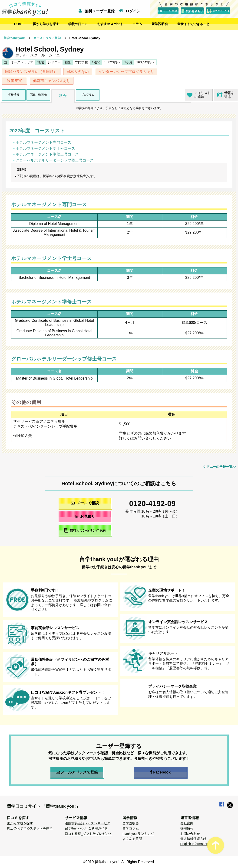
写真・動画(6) (38, 95)
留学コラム (131, 828)
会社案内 (187, 823)
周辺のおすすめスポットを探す (30, 828)
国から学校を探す (46, 24)
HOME (19, 24)
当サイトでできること (193, 24)
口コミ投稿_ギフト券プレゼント (89, 834)
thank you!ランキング (138, 834)
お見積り (85, 516)
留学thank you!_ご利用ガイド (86, 828)
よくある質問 (132, 839)
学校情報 (14, 95)
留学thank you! (14, 38)
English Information (194, 844)
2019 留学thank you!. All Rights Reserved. (120, 862)
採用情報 (187, 828)
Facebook (160, 772)
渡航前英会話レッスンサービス (88, 823)
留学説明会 (160, 24)
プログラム (88, 95)
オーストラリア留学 (47, 38)
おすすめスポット (110, 24)
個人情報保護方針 (193, 839)
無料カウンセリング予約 (85, 530)
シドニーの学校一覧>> (220, 467)
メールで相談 (85, 503)
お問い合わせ (190, 834)
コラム (137, 24)
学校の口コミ (78, 24)
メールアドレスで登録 (77, 772)
